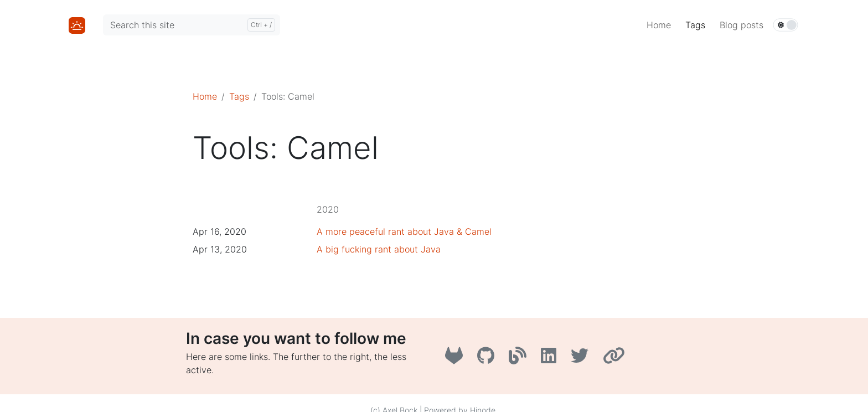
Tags (239, 96)
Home (205, 96)
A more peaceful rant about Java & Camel (404, 231)
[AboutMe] (615, 359)
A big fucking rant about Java (379, 249)
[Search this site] (192, 25)
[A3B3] (520, 359)
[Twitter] (582, 359)
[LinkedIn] (551, 359)
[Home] (77, 24)
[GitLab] (457, 359)
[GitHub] (489, 359)
